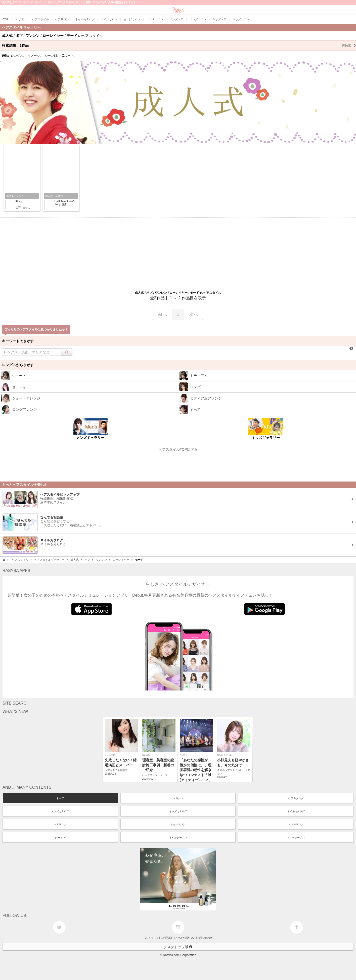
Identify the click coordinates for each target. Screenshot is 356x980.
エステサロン (296, 824)
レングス (18, 56)
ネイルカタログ (296, 811)
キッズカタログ (178, 811)
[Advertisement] (178, 253)
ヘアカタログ (296, 798)
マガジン (178, 798)
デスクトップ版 (178, 947)
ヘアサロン (60, 824)
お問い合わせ (205, 938)
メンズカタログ (60, 811)
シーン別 (52, 56)
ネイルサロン (178, 824)
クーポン (60, 838)
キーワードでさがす (18, 341)
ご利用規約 (167, 938)
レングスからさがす (18, 365)
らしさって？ (151, 938)
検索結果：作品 (179, 45)
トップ (60, 798)
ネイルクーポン (178, 838)
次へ (194, 314)
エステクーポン (296, 838)
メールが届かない (185, 938)
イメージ (34, 56)
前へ (162, 314)
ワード (69, 56)
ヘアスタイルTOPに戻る (178, 449)
